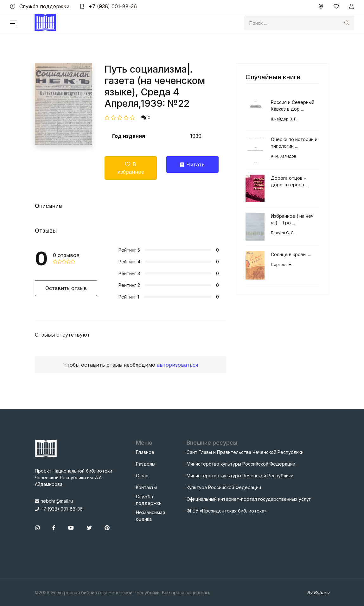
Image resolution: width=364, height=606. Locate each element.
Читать (192, 164)
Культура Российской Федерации (224, 487)
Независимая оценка (150, 516)
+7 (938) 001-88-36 (108, 6)
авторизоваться (177, 365)
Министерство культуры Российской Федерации (241, 464)
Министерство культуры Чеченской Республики (240, 476)
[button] (13, 23)
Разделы (146, 464)
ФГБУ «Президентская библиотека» (227, 511)
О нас (142, 476)
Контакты (146, 487)
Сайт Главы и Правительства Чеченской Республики (245, 452)
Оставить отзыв (66, 288)
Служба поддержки (40, 6)
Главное (145, 452)
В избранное (131, 168)
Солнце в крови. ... (291, 254)
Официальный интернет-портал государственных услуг (249, 499)
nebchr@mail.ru (54, 501)
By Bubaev (318, 593)
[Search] (291, 23)
